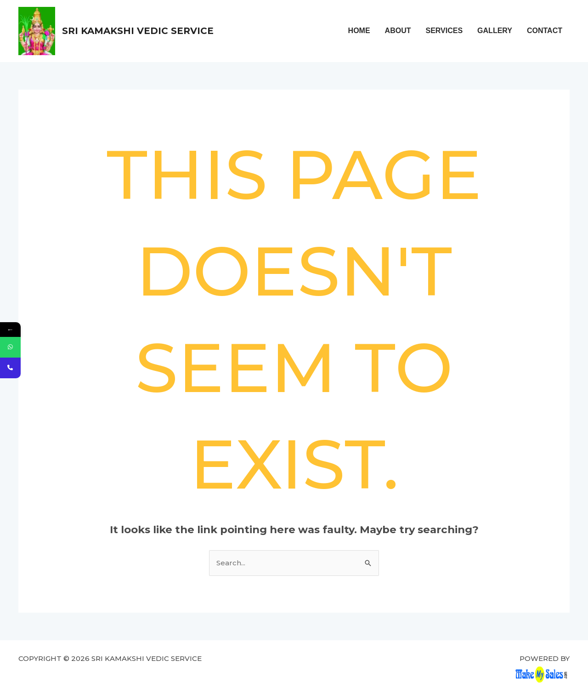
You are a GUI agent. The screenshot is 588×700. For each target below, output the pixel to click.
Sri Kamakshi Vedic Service (138, 31)
